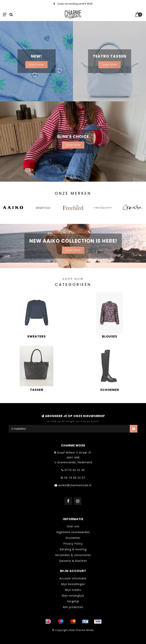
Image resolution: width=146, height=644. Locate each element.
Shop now (109, 65)
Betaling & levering (73, 549)
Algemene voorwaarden (73, 532)
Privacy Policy (73, 544)
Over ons (73, 526)
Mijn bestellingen (73, 584)
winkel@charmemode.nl (75, 485)
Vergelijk (73, 601)
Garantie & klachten (73, 561)
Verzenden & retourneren (73, 555)
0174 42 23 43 (75, 470)
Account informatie (73, 578)
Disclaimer (73, 538)
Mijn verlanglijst (73, 596)
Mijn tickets (73, 590)
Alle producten (73, 607)
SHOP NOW (36, 65)
